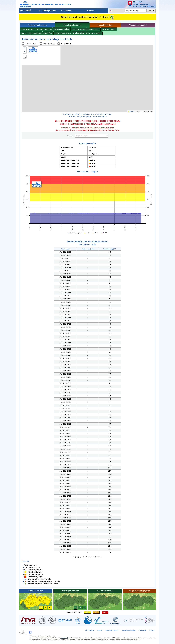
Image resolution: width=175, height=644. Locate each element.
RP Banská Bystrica (87, 114)
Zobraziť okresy (66, 44)
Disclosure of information (129, 630)
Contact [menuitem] (91, 11)
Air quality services (105, 25)
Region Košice (79, 33)
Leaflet (131, 111)
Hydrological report (28, 29)
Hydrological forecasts (44, 29)
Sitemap (100, 630)
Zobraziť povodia (49, 44)
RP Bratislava (67, 114)
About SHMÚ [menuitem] (25, 11)
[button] (25, 48)
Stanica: (70, 136)
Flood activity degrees (94, 33)
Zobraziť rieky (31, 44)
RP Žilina (76, 114)
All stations (72, 117)
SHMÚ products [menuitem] (49, 11)
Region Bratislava (35, 33)
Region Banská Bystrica (63, 33)
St (50, 608)
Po (41, 608)
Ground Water (108, 114)
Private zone (142, 630)
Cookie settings (89, 630)
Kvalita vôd (105, 29)
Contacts (152, 630)
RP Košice (98, 114)
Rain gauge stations (78, 29)
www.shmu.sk (64, 638)
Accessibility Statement (112, 630)
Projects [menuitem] (68, 11)
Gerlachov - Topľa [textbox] (82, 136)
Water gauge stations (62, 29)
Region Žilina (48, 33)
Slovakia (24, 33)
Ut (45, 608)
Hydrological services (72, 25)
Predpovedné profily (84, 117)
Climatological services (138, 25)
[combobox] (92, 136)
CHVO (114, 29)
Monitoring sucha (93, 29)
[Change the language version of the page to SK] (111, 11)
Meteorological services (37, 25)
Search (152, 11)
